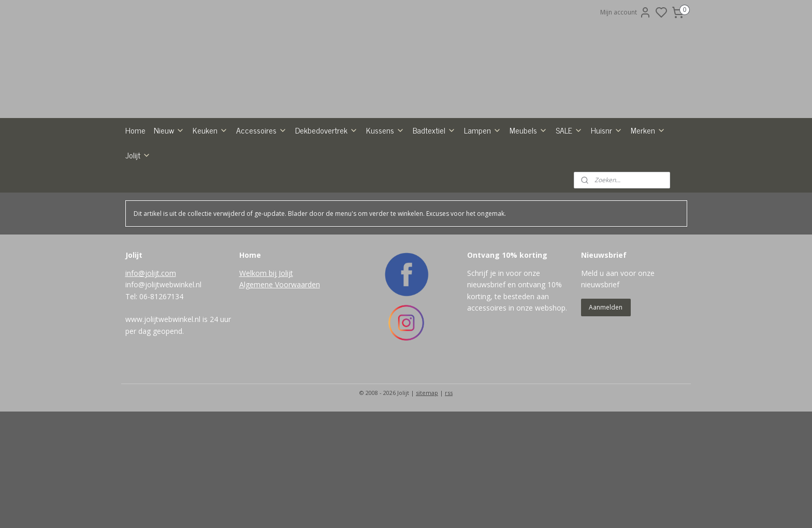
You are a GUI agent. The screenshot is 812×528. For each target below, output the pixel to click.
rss (449, 455)
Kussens (385, 192)
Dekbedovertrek (327, 192)
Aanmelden (606, 369)
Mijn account (626, 12)
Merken (648, 192)
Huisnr (607, 192)
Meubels (528, 192)
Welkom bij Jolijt (266, 335)
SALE (569, 192)
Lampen (483, 192)
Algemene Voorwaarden (280, 347)
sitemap (427, 455)
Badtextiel (434, 192)
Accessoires (262, 192)
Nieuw (169, 192)
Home (135, 192)
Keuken (210, 192)
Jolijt (138, 217)
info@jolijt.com (151, 335)
